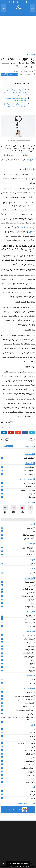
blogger (4, 446)
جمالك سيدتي (29, 467)
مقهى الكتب (29, 573)
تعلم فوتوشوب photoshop (24, 696)
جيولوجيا (31, 772)
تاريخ (32, 747)
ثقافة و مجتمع (29, 636)
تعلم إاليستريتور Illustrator (25, 710)
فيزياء (32, 758)
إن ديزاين (31, 714)
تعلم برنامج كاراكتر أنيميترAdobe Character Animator (17, 718)
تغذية (32, 684)
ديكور (32, 667)
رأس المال (22, 227)
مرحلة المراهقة (28, 535)
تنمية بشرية (30, 616)
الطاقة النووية (29, 782)
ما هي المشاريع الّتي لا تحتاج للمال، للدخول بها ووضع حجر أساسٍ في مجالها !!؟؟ (16, 105)
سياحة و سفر (29, 650)
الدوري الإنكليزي (28, 548)
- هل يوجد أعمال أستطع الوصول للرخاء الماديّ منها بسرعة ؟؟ (16, 99)
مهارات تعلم (29, 623)
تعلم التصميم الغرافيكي (25, 700)
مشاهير (31, 646)
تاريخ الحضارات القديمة (26, 744)
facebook (10, 446)
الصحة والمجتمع (28, 484)
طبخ (32, 680)
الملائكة (31, 799)
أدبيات (32, 564)
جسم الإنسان (29, 761)
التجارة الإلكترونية (28, 596)
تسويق (31, 586)
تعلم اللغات (30, 693)
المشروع (32, 232)
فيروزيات (31, 671)
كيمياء (31, 765)
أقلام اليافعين (29, 539)
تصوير (32, 664)
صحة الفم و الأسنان (27, 491)
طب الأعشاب (29, 498)
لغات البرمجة (29, 703)
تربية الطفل (30, 528)
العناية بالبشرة (29, 471)
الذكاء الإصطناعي (27, 768)
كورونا (31, 494)
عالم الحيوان (29, 751)
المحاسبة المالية (28, 607)
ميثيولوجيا (30, 775)
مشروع (33, 159)
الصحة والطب (29, 487)
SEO (32, 603)
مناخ (32, 779)
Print (10, 74)
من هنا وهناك (29, 639)
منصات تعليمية (28, 707)
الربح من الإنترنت (28, 589)
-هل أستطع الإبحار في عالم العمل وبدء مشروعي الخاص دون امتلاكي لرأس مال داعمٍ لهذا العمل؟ (16, 92)
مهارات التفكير (29, 620)
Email (4, 74)
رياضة (32, 551)
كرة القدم (30, 555)
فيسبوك (31, 600)
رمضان (31, 795)
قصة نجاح (30, 593)
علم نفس (30, 729)
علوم (32, 733)
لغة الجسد (30, 627)
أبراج (32, 660)
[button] (18, 810)
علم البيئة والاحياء (28, 740)
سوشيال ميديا (29, 657)
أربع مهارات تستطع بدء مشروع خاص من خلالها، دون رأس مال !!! (18, 62)
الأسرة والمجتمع (28, 653)
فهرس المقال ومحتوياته (22, 84)
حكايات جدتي (29, 532)
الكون (32, 737)
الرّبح (8, 210)
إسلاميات (30, 792)
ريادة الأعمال (6, 427)
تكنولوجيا (30, 643)
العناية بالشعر (29, 474)
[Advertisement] (18, 35)
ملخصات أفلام (29, 458)
